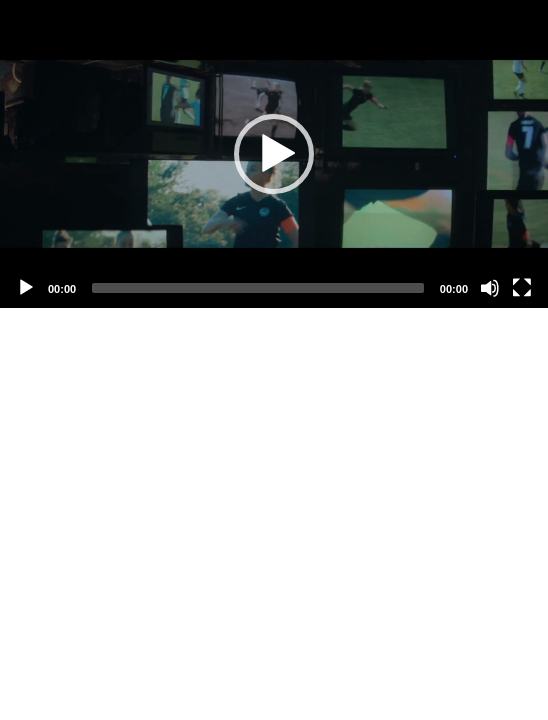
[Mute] (490, 288)
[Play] (26, 288)
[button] (274, 154)
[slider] (258, 288)
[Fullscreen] (522, 288)
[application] (274, 154)
